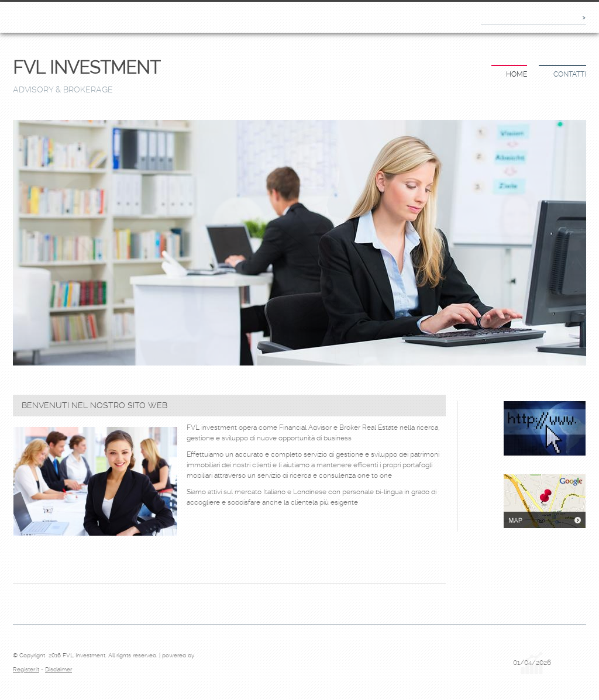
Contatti (570, 74)
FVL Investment (87, 68)
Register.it (26, 669)
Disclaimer (58, 669)
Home (517, 74)
